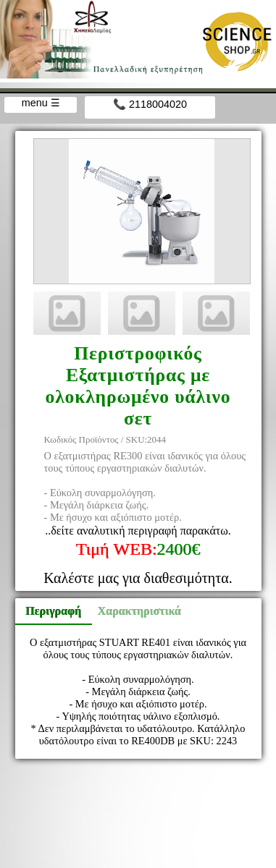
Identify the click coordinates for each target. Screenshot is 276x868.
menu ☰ (41, 103)
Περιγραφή (53, 611)
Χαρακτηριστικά (133, 611)
